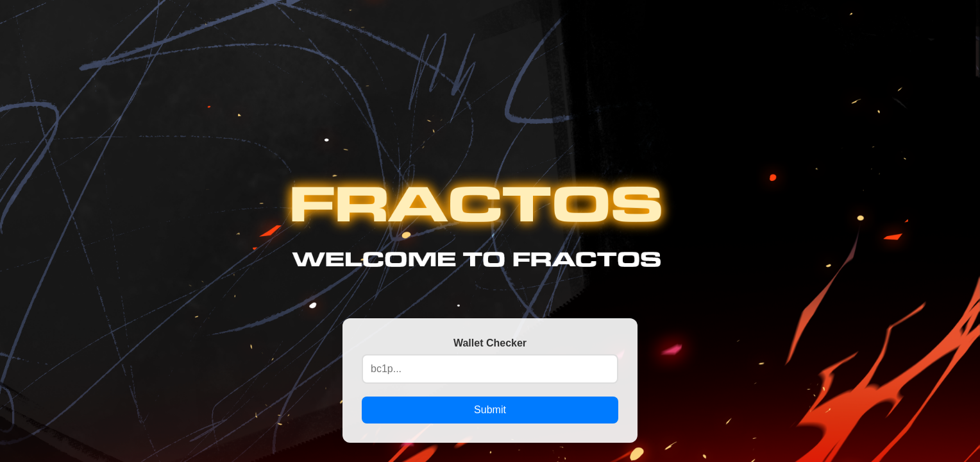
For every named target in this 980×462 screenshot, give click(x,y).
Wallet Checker (490, 343)
